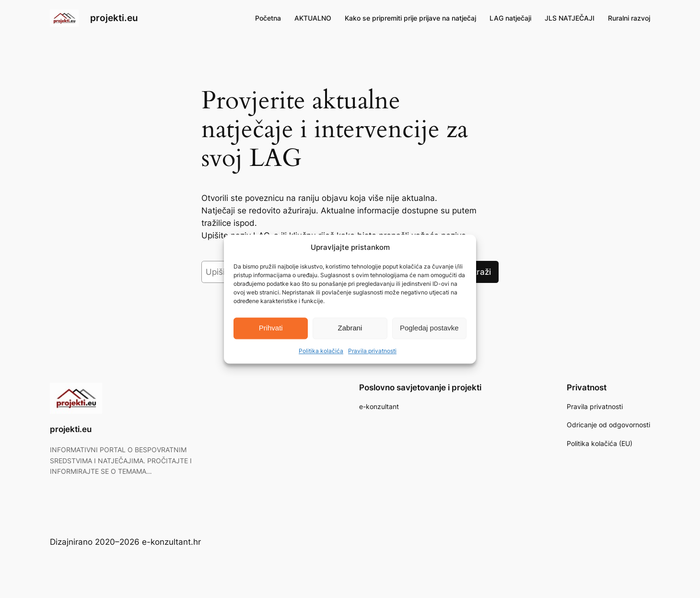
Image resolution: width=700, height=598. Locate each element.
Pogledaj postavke (429, 328)
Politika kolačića (321, 351)
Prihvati (271, 328)
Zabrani (350, 328)
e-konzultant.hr (171, 542)
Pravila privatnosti (372, 351)
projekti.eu (114, 18)
